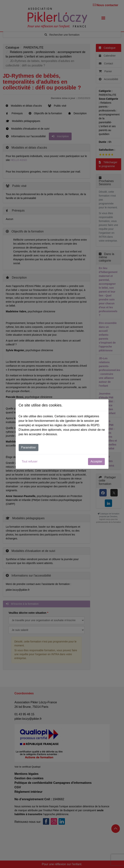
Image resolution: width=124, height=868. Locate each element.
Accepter (96, 461)
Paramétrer (29, 447)
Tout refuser (30, 461)
